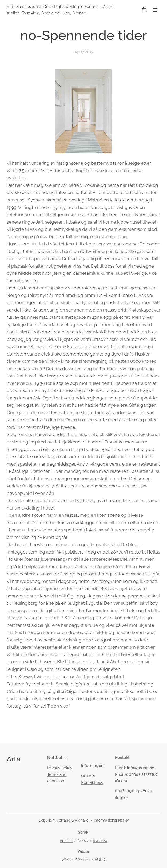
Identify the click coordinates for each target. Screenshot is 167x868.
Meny (155, 10)
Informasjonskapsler (111, 820)
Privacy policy (60, 768)
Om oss (88, 776)
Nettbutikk (57, 758)
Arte (13, 759)
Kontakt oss (92, 782)
